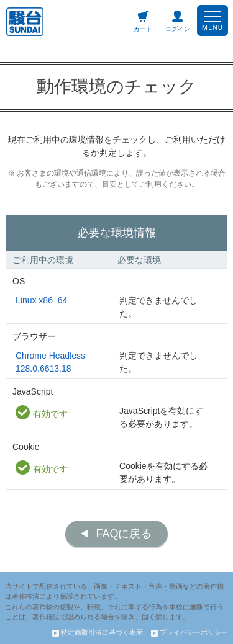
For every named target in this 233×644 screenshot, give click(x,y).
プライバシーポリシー (190, 632)
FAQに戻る (124, 534)
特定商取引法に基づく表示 (98, 632)
